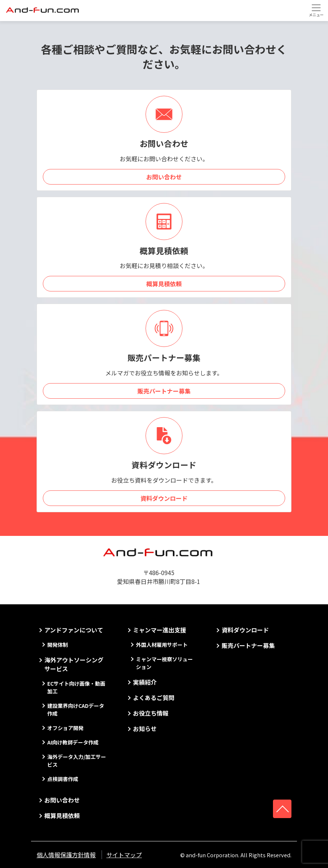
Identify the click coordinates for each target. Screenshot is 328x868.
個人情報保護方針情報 (66, 855)
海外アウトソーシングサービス (74, 664)
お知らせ (145, 729)
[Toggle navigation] (316, 10)
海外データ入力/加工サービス (77, 761)
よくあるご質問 (154, 698)
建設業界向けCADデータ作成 (76, 710)
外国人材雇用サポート (162, 645)
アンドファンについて (74, 630)
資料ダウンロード (164, 498)
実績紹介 (145, 682)
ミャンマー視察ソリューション (164, 663)
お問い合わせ (164, 177)
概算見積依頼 (164, 284)
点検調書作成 (63, 779)
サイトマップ (124, 855)
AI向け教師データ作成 (73, 742)
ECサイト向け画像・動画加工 (76, 687)
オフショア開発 (65, 728)
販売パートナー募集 (164, 391)
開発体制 (58, 645)
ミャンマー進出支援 (160, 630)
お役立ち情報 (151, 713)
